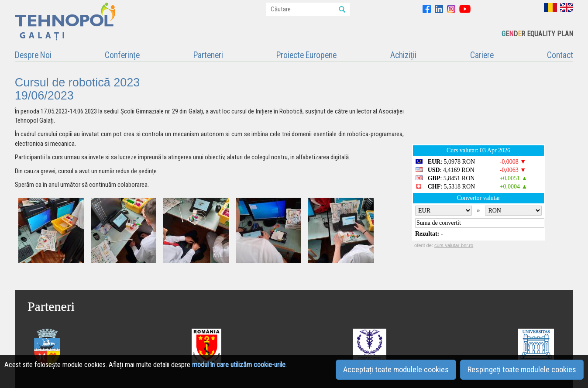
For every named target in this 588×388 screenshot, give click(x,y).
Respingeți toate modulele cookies (522, 369)
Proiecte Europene (306, 55)
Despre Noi (33, 55)
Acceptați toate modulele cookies (396, 369)
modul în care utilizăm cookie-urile (239, 365)
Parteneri (208, 55)
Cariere (482, 55)
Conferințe (122, 55)
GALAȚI (492, 105)
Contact (560, 55)
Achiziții (403, 55)
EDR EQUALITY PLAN (537, 34)
